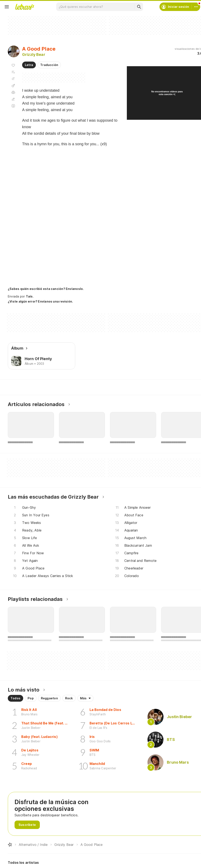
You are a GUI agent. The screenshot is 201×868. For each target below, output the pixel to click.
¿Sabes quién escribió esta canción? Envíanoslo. (46, 289)
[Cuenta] (196, 7)
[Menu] (7, 7)
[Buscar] (139, 7)
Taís (29, 296)
